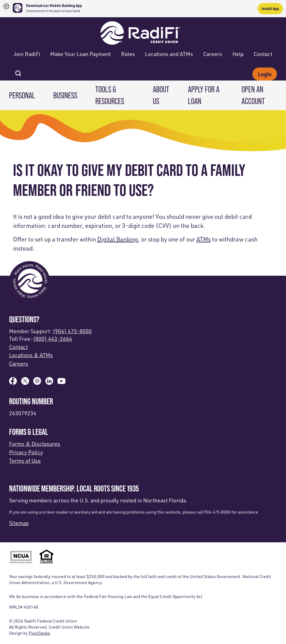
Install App (270, 8)
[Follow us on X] (25, 383)
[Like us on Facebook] (13, 383)
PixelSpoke (39, 633)
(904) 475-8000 (72, 331)
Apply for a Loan (204, 95)
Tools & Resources (110, 95)
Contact (263, 54)
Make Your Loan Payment (81, 54)
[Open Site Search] (18, 71)
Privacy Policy (26, 452)
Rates (128, 54)
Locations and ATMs (169, 54)
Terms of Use (25, 461)
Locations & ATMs (31, 355)
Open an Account (253, 95)
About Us (161, 95)
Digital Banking (118, 239)
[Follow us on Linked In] (49, 383)
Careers (213, 54)
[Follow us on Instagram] (37, 383)
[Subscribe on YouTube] (61, 383)
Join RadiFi (27, 54)
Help (238, 54)
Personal (22, 95)
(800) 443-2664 (53, 339)
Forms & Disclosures (35, 444)
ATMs (204, 239)
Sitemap (19, 523)
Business (65, 95)
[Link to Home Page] (140, 32)
